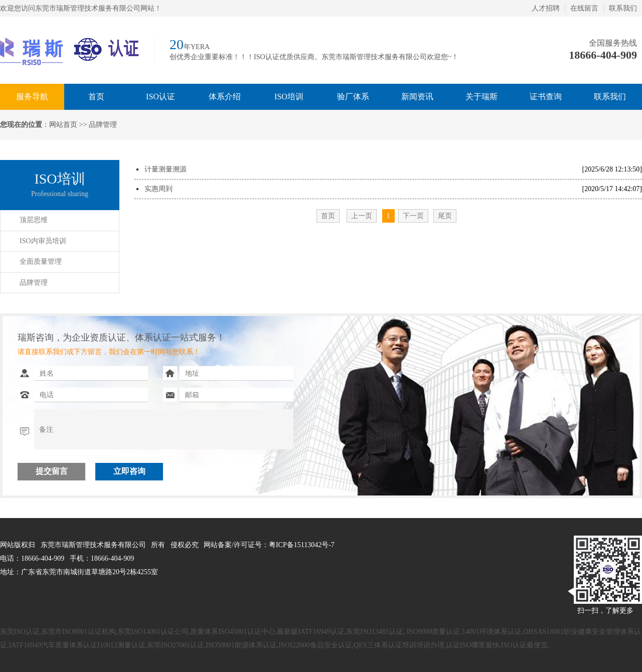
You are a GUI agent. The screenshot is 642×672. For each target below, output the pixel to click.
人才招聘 (546, 8)
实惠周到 (158, 189)
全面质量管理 (41, 262)
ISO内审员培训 (43, 241)
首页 (96, 97)
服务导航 (32, 97)
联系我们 (623, 8)
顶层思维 (34, 220)
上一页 (362, 216)
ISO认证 (160, 97)
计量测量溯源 (166, 169)
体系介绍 (225, 97)
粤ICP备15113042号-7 (302, 545)
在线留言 (584, 8)
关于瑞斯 (481, 97)
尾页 (445, 216)
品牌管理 (34, 283)
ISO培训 (289, 97)
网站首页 (63, 125)
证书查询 (546, 97)
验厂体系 (353, 97)
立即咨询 (129, 471)
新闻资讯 (417, 97)
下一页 (413, 216)
